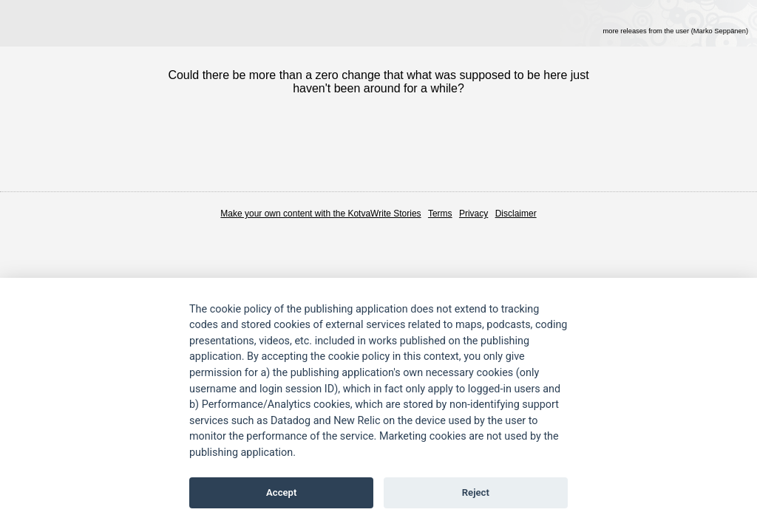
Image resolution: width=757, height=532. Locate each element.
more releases (675, 31)
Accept (281, 492)
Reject (476, 492)
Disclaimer (516, 214)
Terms (440, 214)
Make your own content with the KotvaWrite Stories (320, 214)
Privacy (473, 214)
